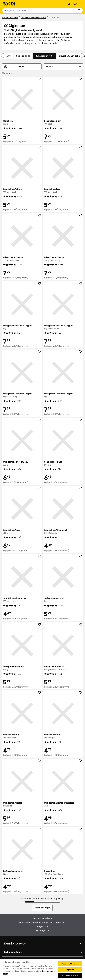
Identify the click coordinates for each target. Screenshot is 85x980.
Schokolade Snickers (22, 191)
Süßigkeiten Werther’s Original (22, 327)
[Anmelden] (69, 4)
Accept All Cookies (70, 964)
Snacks (23, 56)
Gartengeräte (43, 930)
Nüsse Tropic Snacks (22, 259)
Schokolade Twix (63, 191)
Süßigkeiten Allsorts (22, 804)
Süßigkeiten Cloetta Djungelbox (63, 804)
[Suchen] (80, 10)
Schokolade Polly (22, 736)
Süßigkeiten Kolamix (22, 873)
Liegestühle (42, 926)
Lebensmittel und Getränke (33, 18)
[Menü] (81, 4)
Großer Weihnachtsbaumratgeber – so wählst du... (42, 923)
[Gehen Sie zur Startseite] (9, 4)
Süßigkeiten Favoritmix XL (22, 463)
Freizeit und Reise (10, 18)
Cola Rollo (22, 123)
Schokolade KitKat (63, 463)
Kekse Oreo (63, 873)
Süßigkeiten (45, 56)
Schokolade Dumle (22, 532)
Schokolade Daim (63, 123)
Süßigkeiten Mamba (63, 600)
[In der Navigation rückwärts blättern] (3, 55)
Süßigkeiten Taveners (22, 668)
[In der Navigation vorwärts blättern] (82, 55)
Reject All (70, 970)
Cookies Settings (70, 975)
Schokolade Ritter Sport (63, 532)
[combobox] (40, 10)
